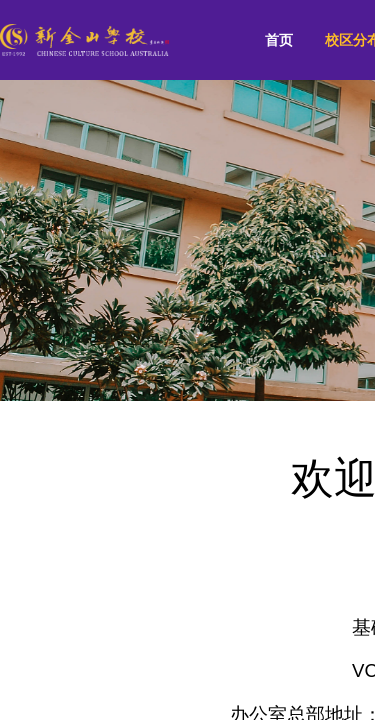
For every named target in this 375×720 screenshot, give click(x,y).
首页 (279, 40)
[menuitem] (279, 40)
